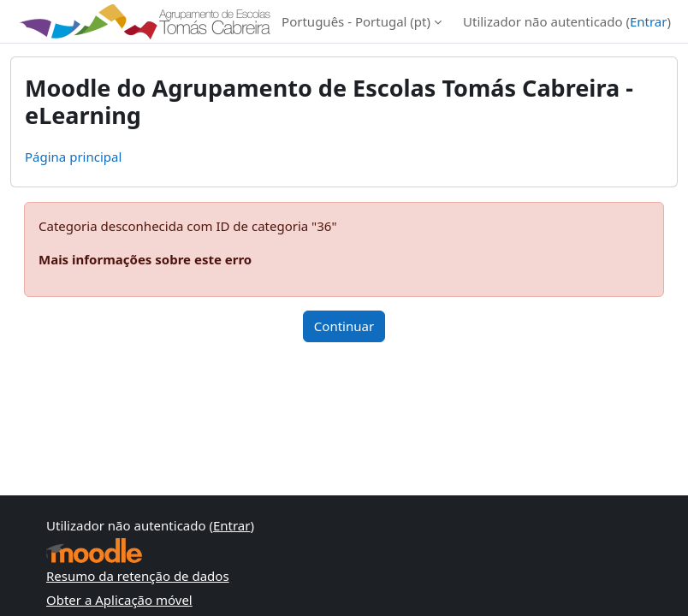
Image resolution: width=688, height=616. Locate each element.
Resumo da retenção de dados (138, 576)
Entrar (649, 21)
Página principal (73, 157)
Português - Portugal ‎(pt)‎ (356, 21)
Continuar (344, 326)
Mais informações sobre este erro (145, 259)
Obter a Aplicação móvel (119, 600)
